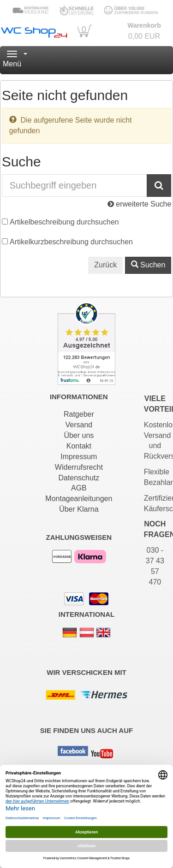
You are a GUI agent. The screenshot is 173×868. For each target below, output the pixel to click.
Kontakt (79, 446)
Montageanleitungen (79, 499)
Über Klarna (79, 509)
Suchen (148, 265)
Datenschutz (79, 478)
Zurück (105, 265)
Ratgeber (79, 414)
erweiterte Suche (140, 204)
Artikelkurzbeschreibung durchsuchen (71, 242)
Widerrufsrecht (79, 467)
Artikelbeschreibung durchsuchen (64, 222)
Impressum (79, 457)
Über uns (79, 435)
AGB (79, 488)
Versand (79, 425)
